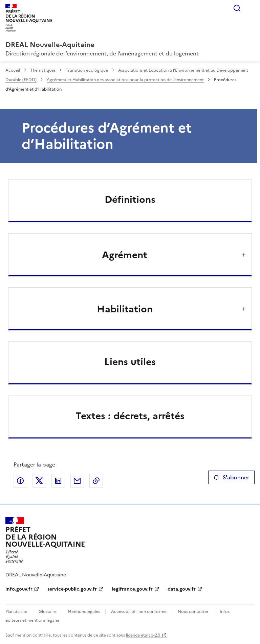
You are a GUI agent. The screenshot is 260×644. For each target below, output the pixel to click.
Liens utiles (130, 362)
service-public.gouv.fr (72, 589)
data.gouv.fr (182, 589)
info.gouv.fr (19, 589)
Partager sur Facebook (20, 481)
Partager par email (77, 481)
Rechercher (237, 8)
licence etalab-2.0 (143, 635)
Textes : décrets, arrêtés (130, 416)
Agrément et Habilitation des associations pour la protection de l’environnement (125, 80)
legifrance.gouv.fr (132, 589)
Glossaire (48, 612)
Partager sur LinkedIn (58, 481)
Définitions (130, 199)
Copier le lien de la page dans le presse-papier (96, 481)
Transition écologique (87, 70)
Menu (251, 8)
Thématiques (43, 70)
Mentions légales (84, 612)
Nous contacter (193, 612)
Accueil (13, 70)
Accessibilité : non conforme (139, 612)
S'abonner (231, 477)
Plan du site (16, 612)
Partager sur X (39, 481)
